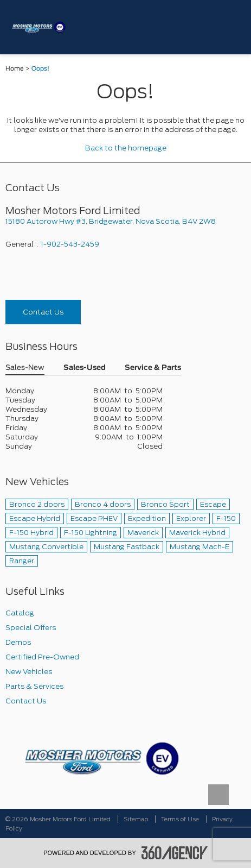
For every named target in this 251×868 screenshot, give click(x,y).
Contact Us (43, 312)
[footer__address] (125, 221)
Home (15, 69)
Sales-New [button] (25, 368)
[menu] (232, 27)
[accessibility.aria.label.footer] (175, 853)
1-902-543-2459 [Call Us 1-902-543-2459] (70, 244)
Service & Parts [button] (153, 368)
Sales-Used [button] (85, 368)
